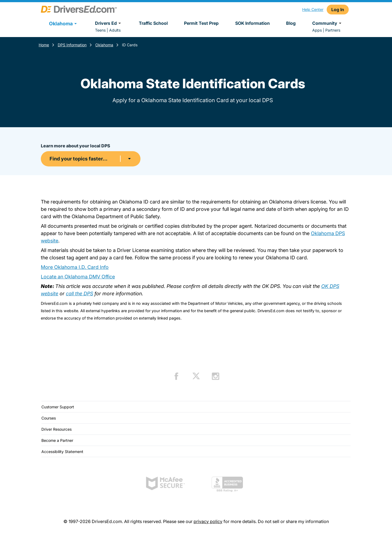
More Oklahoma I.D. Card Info (75, 267)
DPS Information (72, 45)
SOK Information (252, 23)
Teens (100, 30)
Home (44, 45)
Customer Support (58, 407)
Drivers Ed (109, 23)
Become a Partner (57, 440)
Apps (317, 30)
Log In (338, 10)
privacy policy (208, 521)
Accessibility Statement (62, 452)
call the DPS (79, 294)
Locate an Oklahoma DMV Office (78, 277)
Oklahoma (104, 45)
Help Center (313, 9)
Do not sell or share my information (293, 521)
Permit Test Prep (201, 23)
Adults (115, 30)
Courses (49, 418)
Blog (291, 23)
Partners (333, 30)
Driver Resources (56, 429)
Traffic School (153, 23)
